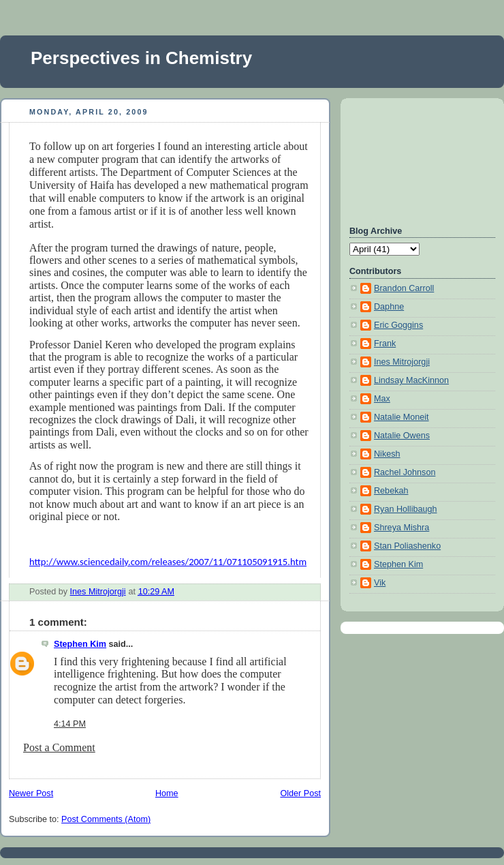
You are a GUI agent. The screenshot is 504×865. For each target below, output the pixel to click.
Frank (385, 344)
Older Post (300, 793)
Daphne (389, 307)
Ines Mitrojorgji (402, 362)
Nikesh (387, 454)
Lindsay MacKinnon (411, 380)
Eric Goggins (398, 325)
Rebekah (391, 491)
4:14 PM (70, 724)
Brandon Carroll (404, 288)
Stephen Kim (80, 644)
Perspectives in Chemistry (141, 58)
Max (382, 399)
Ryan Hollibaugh (406, 509)
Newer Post (31, 793)
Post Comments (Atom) (106, 819)
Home (167, 793)
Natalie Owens (402, 436)
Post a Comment (59, 747)
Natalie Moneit (401, 417)
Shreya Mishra (401, 528)
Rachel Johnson (405, 472)
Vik (380, 583)
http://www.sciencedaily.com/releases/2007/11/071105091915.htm (168, 562)
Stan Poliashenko (407, 546)
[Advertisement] (411, 160)
